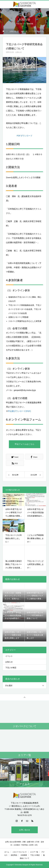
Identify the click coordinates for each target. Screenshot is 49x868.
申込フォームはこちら (25, 444)
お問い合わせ (25, 830)
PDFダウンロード (25, 136)
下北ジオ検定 (11, 668)
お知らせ (19, 52)
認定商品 (14, 855)
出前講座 (24, 855)
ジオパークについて (20, 852)
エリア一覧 (34, 852)
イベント (9, 656)
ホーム (7, 852)
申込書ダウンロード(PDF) (19, 411)
